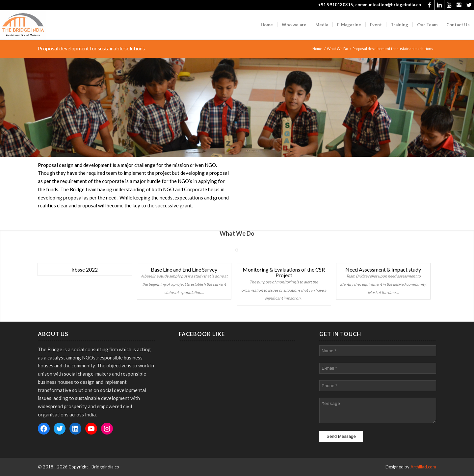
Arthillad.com (423, 467)
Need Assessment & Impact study (383, 269)
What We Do (337, 49)
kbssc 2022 (85, 269)
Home (317, 49)
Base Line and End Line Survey (184, 269)
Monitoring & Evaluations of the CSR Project (284, 272)
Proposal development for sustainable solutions (91, 48)
